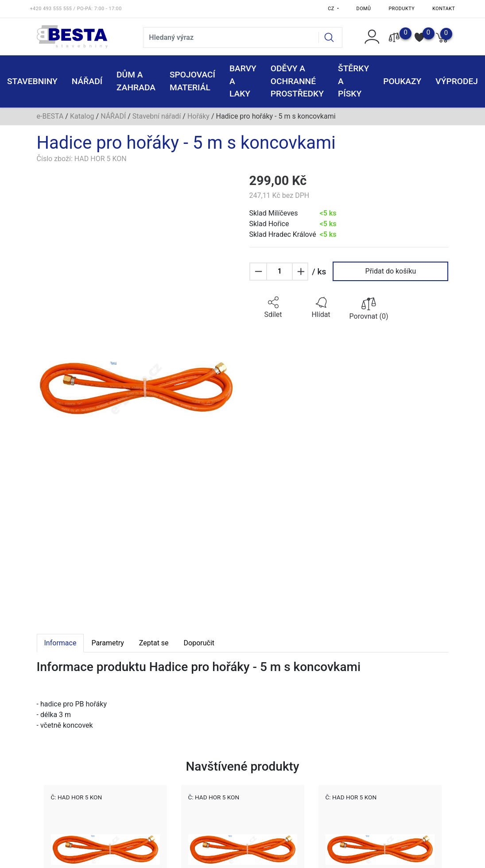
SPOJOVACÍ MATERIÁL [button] (192, 81)
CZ (332, 9)
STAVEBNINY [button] (32, 81)
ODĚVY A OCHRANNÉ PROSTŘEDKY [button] (297, 81)
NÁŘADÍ (113, 116)
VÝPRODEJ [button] (457, 81)
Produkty (402, 9)
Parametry (107, 643)
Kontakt (444, 9)
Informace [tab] (60, 643)
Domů (364, 9)
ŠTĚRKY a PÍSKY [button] (353, 81)
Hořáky (198, 116)
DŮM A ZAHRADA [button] (136, 81)
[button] (273, 308)
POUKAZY (402, 81)
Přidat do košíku (391, 271)
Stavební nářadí (157, 116)
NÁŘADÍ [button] (87, 81)
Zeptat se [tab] (154, 643)
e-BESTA (50, 116)
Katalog (82, 116)
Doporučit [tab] (199, 643)
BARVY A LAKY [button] (243, 81)
